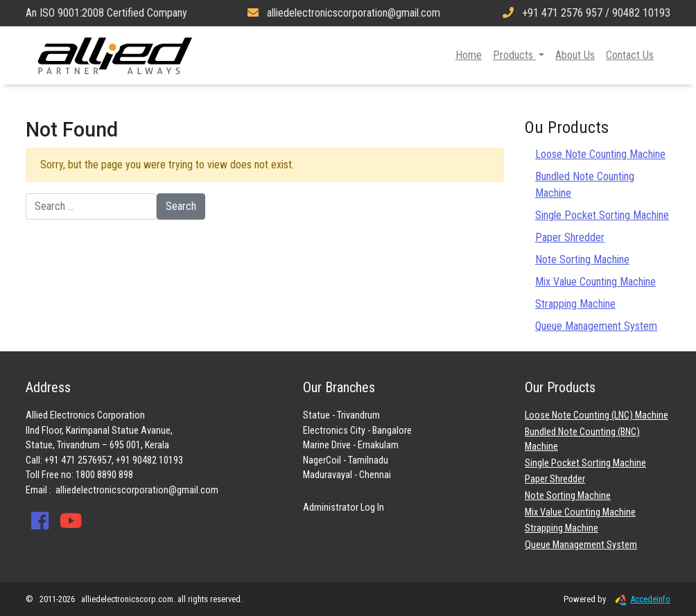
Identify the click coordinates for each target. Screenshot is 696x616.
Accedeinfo (639, 599)
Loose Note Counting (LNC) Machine (597, 415)
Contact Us (630, 55)
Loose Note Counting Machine (600, 154)
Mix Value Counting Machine (595, 282)
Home (469, 55)
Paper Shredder (570, 237)
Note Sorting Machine (582, 259)
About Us (575, 55)
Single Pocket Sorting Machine (602, 215)
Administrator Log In (343, 508)
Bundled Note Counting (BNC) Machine (582, 440)
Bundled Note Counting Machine (585, 185)
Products (514, 55)
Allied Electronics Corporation (115, 55)
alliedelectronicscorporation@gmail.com (137, 490)
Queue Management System (596, 326)
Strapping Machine (575, 304)
